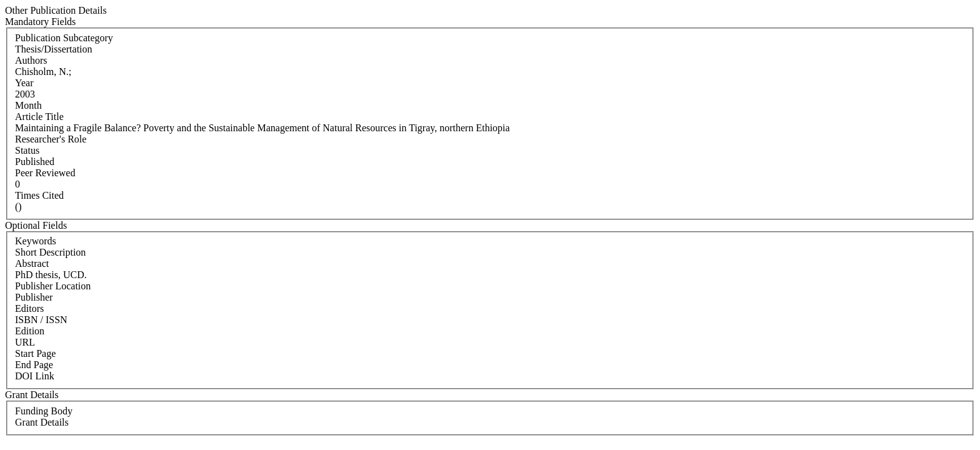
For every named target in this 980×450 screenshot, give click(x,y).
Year (24, 83)
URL (25, 342)
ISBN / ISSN (41, 320)
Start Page (35, 353)
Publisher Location (53, 286)
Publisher (34, 297)
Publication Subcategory (64, 38)
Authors (31, 60)
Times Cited (39, 195)
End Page (34, 365)
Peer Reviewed (45, 173)
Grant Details (42, 422)
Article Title (39, 117)
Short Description (50, 252)
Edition (30, 331)
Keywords (36, 241)
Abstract (32, 263)
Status (27, 150)
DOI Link (35, 376)
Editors (29, 308)
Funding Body (44, 411)
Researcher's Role (51, 139)
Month (28, 105)
